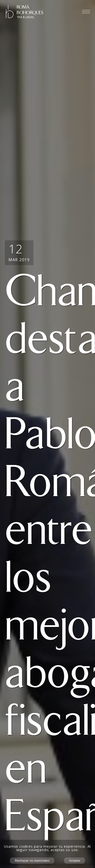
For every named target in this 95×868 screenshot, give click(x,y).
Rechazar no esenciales (32, 861)
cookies (26, 846)
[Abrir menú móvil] (86, 12)
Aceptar (75, 861)
